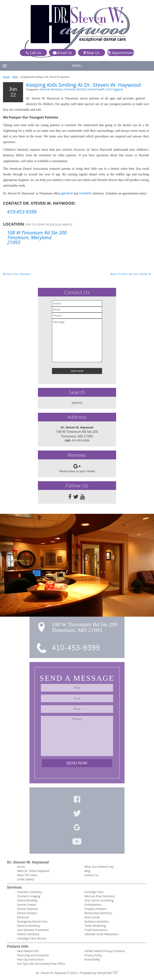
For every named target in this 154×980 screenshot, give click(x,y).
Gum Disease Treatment (33, 930)
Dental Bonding (27, 900)
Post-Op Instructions (30, 959)
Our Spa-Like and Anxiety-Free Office (41, 964)
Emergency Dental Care (32, 921)
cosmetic (85, 193)
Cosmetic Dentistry (29, 892)
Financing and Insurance (33, 955)
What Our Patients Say (99, 867)
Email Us (62, 53)
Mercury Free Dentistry (99, 896)
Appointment (121, 53)
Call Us (33, 53)
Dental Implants (27, 909)
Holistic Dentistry (28, 934)
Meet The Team (27, 875)
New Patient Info (28, 951)
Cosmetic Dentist (75, 89)
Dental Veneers (27, 913)
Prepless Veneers (96, 909)
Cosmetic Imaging (29, 896)
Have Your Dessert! (17, 274)
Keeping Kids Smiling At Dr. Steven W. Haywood (83, 85)
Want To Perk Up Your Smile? (131, 274)
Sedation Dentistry (97, 921)
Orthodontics (93, 905)
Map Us (91, 53)
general (67, 193)
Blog (15, 77)
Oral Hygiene (115, 89)
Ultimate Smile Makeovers (101, 934)
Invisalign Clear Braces (32, 938)
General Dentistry (29, 926)
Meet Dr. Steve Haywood (33, 871)
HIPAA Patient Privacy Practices (105, 951)
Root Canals (92, 917)
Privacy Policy (93, 955)
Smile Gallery (26, 879)
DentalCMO (107, 973)
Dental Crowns (27, 905)
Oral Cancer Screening (99, 900)
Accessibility (92, 959)
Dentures (23, 917)
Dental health (96, 89)
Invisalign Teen (94, 892)
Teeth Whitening (95, 926)
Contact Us (92, 875)
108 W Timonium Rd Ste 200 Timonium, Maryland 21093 (37, 237)
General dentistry (51, 89)
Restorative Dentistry (98, 913)
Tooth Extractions (96, 930)
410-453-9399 (22, 212)
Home (6, 77)
